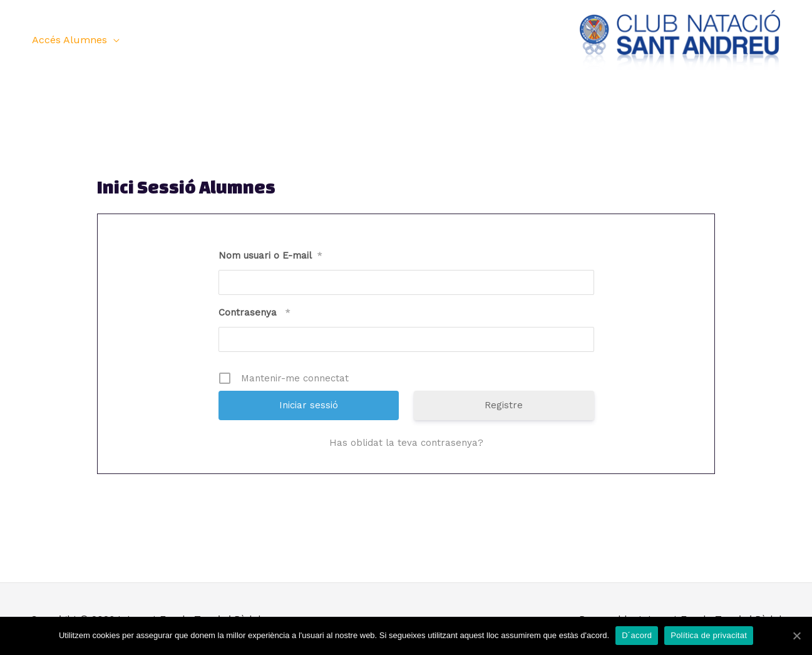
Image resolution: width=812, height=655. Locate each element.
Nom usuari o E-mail (270, 255)
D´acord (637, 635)
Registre (504, 405)
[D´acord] (796, 636)
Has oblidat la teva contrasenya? (406, 443)
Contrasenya (254, 312)
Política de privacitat (709, 635)
